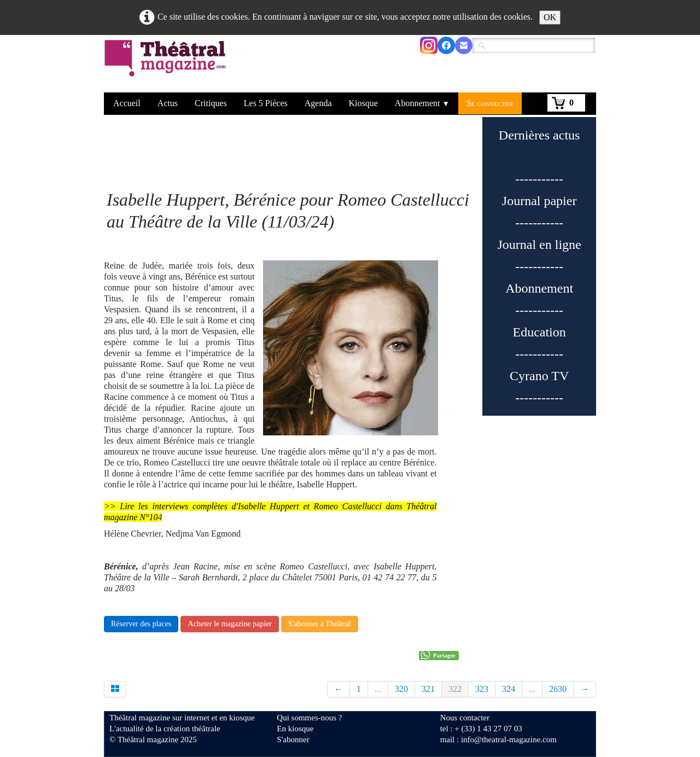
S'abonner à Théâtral (320, 624)
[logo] (167, 65)
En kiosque (295, 729)
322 (455, 689)
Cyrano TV (539, 376)
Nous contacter (465, 718)
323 (482, 689)
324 (509, 689)
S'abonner (293, 739)
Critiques (211, 103)
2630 (558, 689)
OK (550, 17)
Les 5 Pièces (266, 103)
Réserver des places (141, 624)
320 (401, 689)
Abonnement (422, 103)
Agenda (318, 103)
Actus (168, 103)
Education (539, 332)
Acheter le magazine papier (230, 624)
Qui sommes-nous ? (309, 718)
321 (428, 689)
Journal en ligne (539, 244)
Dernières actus (539, 135)
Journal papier (539, 201)
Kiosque (363, 103)
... (378, 689)
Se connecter (490, 103)
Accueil (127, 103)
